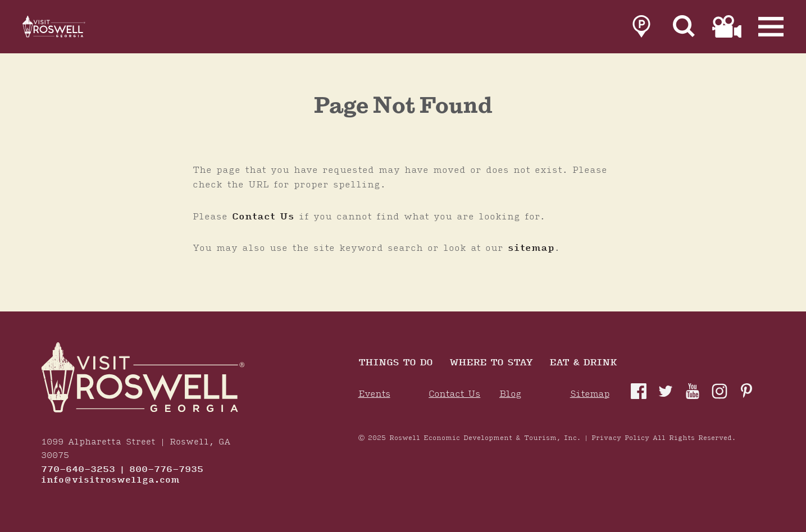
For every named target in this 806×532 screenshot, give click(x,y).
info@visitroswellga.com (110, 480)
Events (374, 394)
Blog (510, 394)
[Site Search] (684, 29)
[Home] (67, 29)
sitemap (531, 248)
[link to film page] (727, 29)
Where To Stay (491, 363)
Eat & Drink (583, 363)
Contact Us (263, 217)
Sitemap (590, 394)
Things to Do (395, 363)
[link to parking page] (641, 29)
